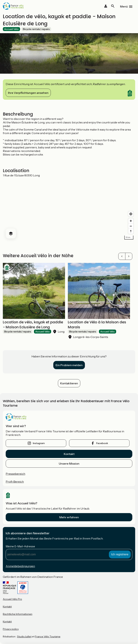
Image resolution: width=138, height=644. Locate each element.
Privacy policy (11, 629)
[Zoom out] (131, 226)
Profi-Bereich (15, 482)
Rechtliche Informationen (18, 614)
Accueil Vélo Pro (12, 599)
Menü (124, 6)
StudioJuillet (24, 637)
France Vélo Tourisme (48, 637)
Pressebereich (15, 474)
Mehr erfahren (69, 517)
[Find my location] (131, 214)
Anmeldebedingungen (20, 566)
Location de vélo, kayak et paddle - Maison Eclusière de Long (33, 325)
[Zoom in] (131, 221)
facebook (102, 443)
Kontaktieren (69, 383)
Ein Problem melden (69, 365)
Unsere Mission (69, 464)
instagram (39, 443)
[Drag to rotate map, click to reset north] (131, 231)
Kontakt (69, 454)
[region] (69, 209)
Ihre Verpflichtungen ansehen (28, 93)
